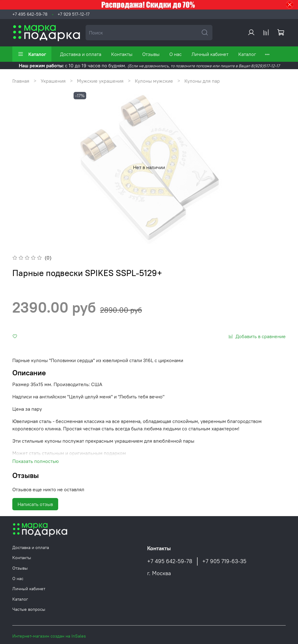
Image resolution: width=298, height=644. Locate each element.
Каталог (32, 54)
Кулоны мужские (154, 81)
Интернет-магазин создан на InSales (49, 636)
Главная (21, 81)
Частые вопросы (29, 609)
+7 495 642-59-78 (30, 14)
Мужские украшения (100, 81)
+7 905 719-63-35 (224, 561)
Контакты (122, 54)
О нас (175, 54)
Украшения (53, 81)
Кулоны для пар (202, 81)
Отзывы (151, 54)
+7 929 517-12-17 (74, 14)
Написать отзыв (35, 504)
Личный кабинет (210, 54)
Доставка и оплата (81, 54)
